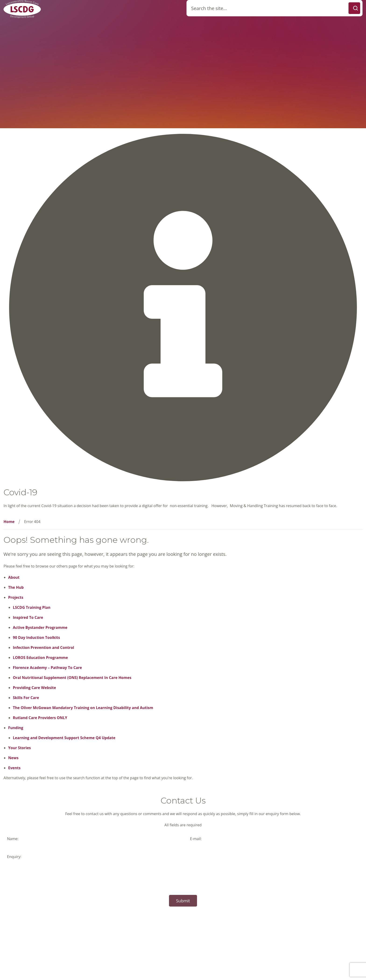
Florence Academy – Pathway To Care (47, 668)
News (13, 758)
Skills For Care (26, 698)
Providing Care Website (34, 688)
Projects (16, 597)
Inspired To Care (28, 617)
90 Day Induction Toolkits (36, 637)
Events (14, 768)
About (14, 577)
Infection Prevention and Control (43, 648)
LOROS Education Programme (40, 658)
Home (9, 522)
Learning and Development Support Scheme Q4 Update (64, 738)
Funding (16, 728)
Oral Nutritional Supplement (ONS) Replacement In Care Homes (72, 678)
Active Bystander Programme (40, 627)
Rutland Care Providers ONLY (40, 718)
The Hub (16, 587)
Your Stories (19, 748)
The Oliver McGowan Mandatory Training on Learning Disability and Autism (83, 708)
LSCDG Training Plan (32, 607)
